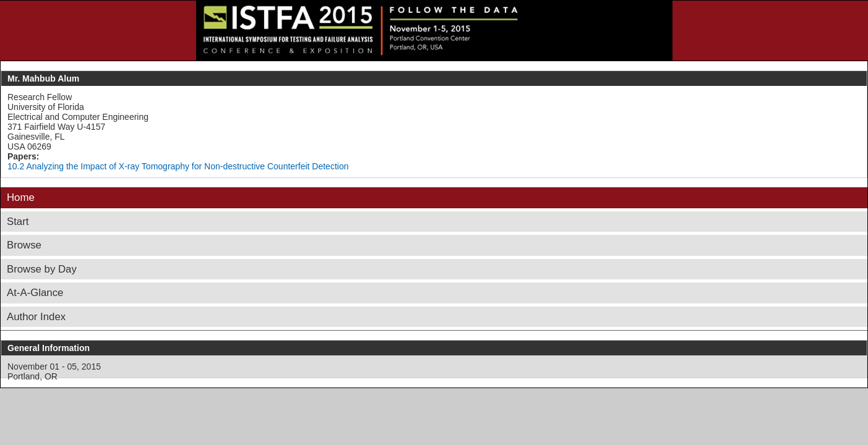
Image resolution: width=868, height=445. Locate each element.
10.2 (16, 166)
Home (21, 197)
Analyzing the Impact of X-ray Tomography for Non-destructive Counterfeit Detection (187, 166)
